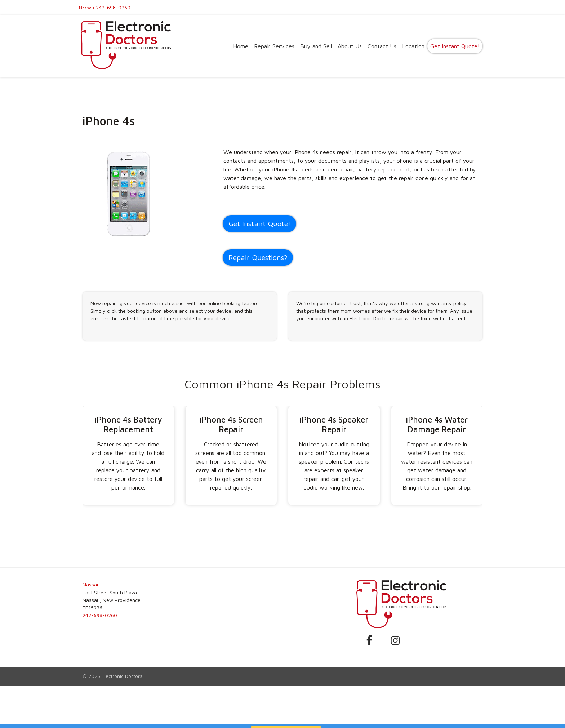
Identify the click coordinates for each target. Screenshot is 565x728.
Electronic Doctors (122, 676)
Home (241, 46)
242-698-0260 (113, 7)
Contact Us (382, 46)
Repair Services (274, 46)
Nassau (86, 8)
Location (413, 46)
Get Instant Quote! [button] (259, 224)
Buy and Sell (316, 46)
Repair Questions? (258, 257)
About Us (350, 46)
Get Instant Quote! (455, 46)
